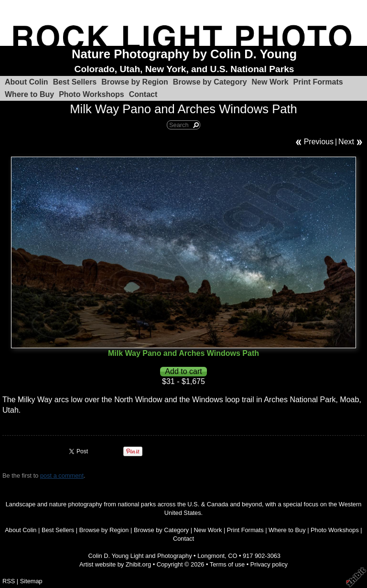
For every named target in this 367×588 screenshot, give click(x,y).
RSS (9, 581)
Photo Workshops (92, 94)
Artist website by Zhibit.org (115, 564)
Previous (319, 142)
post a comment (62, 476)
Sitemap (31, 581)
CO (232, 556)
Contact (143, 94)
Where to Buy (29, 94)
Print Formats (318, 82)
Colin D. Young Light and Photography (140, 556)
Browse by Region (135, 82)
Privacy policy (269, 564)
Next (346, 142)
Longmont (211, 556)
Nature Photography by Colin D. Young (184, 54)
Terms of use (227, 564)
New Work (270, 82)
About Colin (27, 82)
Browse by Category (210, 82)
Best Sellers (75, 82)
